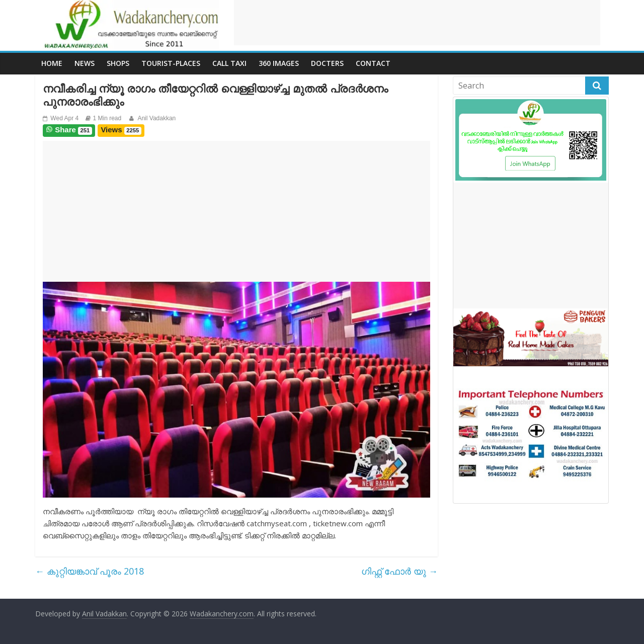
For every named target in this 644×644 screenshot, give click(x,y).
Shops (118, 63)
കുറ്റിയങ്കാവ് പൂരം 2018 (90, 571)
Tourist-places (171, 63)
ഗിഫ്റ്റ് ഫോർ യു (399, 571)
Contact (373, 63)
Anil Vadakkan (156, 118)
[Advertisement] (417, 23)
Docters (327, 63)
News (85, 63)
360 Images (279, 63)
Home (52, 63)
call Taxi (229, 63)
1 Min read (107, 118)
